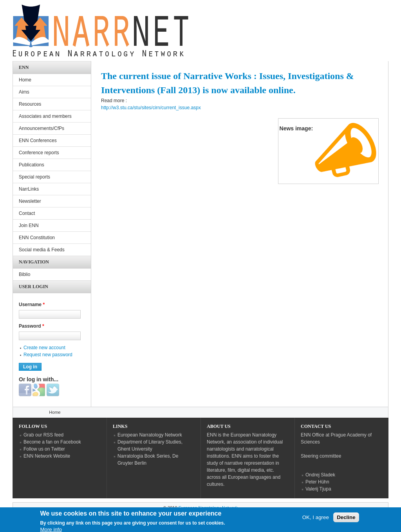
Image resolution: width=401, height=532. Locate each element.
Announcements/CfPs (42, 128)
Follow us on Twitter (44, 449)
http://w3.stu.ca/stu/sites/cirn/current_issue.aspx (151, 108)
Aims (24, 92)
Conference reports (39, 153)
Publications (32, 165)
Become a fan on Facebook (52, 442)
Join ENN (29, 225)
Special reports (34, 177)
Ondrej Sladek (320, 475)
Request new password (48, 355)
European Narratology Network (150, 435)
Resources (30, 104)
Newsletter (30, 201)
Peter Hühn (317, 482)
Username (32, 305)
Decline (346, 520)
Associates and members (45, 116)
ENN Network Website (47, 456)
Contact (27, 213)
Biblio (24, 274)
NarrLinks (29, 189)
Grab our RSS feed (43, 435)
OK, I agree (316, 520)
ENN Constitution (37, 238)
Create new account (44, 348)
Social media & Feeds (42, 250)
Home (25, 80)
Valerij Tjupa (318, 489)
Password (32, 326)
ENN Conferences (38, 141)
